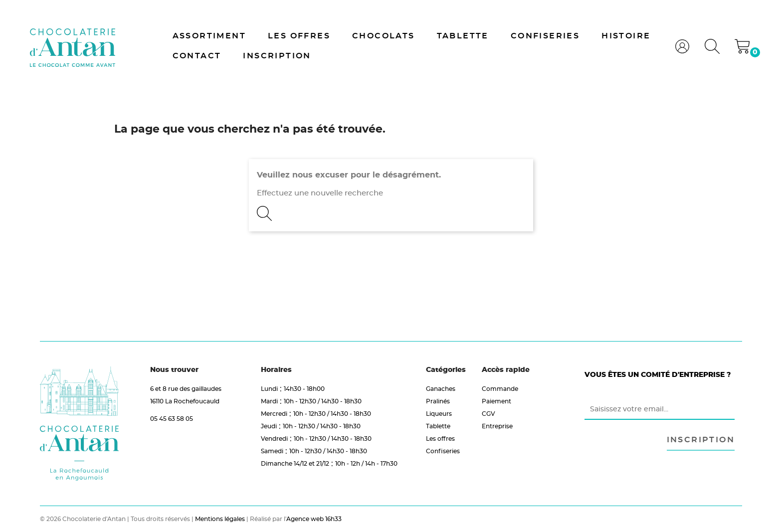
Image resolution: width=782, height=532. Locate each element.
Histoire (626, 36)
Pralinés (438, 401)
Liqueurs (439, 414)
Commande (500, 389)
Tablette (463, 36)
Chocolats (384, 36)
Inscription (277, 56)
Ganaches (441, 389)
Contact (197, 56)
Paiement (496, 401)
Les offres (299, 36)
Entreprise (497, 426)
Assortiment (209, 36)
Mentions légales (220, 519)
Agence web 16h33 (314, 519)
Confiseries (545, 36)
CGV (489, 414)
